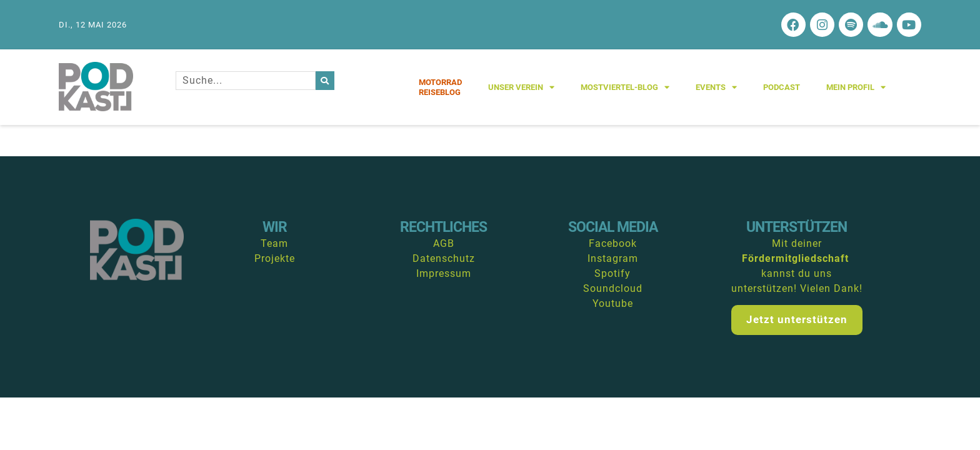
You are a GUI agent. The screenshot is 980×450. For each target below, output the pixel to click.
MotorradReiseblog (440, 88)
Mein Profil (856, 88)
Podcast (782, 88)
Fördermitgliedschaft (795, 259)
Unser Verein (521, 88)
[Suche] (325, 81)
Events (716, 88)
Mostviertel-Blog (625, 88)
